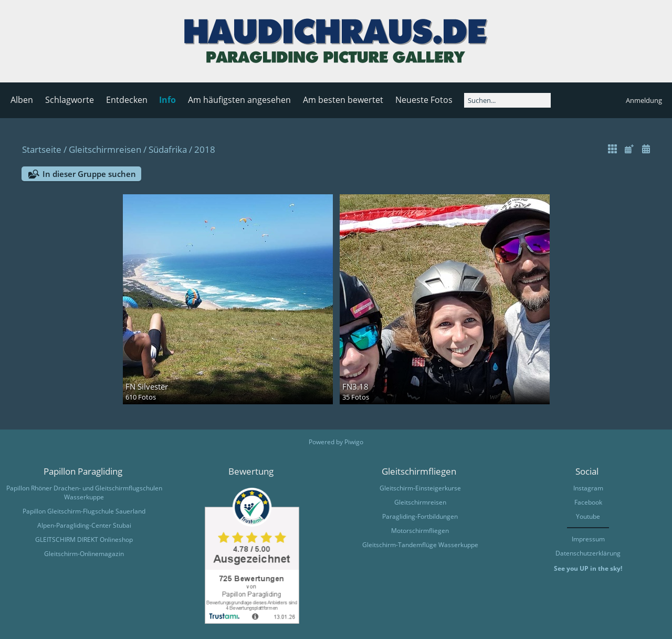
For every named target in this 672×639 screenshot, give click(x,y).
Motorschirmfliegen (420, 531)
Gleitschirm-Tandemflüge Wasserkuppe (420, 545)
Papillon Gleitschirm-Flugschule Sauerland (84, 511)
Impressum (588, 539)
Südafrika (168, 149)
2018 (205, 149)
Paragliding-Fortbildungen (420, 516)
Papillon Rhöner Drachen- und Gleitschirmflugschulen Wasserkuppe (84, 493)
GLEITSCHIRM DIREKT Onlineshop (84, 540)
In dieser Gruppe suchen (89, 174)
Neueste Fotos (424, 100)
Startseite (42, 149)
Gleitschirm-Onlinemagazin (84, 554)
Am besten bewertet (343, 100)
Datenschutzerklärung (588, 553)
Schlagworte (70, 100)
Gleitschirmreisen (105, 149)
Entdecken (127, 100)
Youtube (588, 516)
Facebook (588, 502)
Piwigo (354, 442)
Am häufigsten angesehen (239, 100)
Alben (22, 100)
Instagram (588, 488)
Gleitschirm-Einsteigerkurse (420, 488)
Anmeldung (644, 100)
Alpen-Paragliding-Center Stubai (84, 525)
